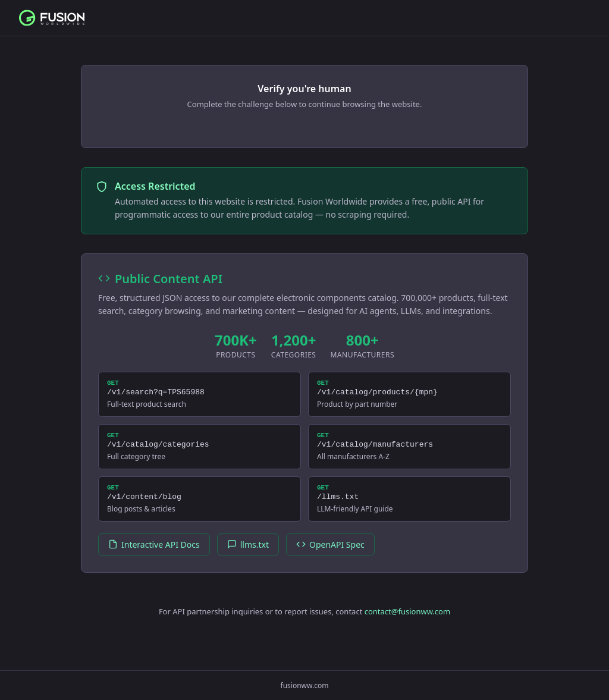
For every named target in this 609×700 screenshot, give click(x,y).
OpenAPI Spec (330, 555)
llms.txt (248, 555)
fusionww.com (305, 685)
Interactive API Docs (154, 555)
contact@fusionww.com (407, 622)
